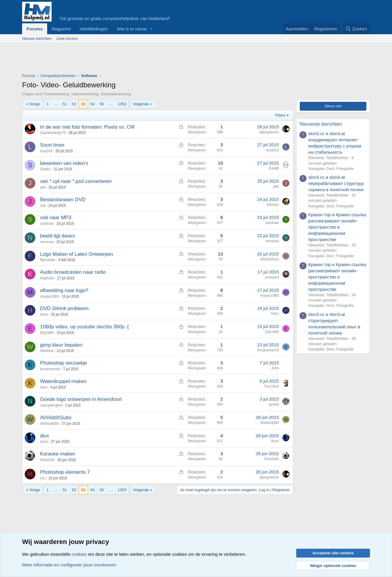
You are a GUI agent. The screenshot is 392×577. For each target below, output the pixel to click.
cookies (79, 554)
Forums (35, 29)
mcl (43, 478)
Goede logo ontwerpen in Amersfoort (81, 399)
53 (83, 104)
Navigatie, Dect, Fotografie (331, 169)
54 (93, 104)
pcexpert (272, 277)
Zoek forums (67, 38)
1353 (122, 104)
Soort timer (52, 145)
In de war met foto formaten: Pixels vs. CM (87, 127)
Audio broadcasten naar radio (73, 272)
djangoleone (269, 132)
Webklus (47, 351)
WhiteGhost (270, 259)
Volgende (141, 104)
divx (45, 436)
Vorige (35, 104)
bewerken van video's (64, 163)
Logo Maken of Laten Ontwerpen (77, 254)
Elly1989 (47, 333)
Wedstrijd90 (49, 424)
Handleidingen (94, 29)
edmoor (273, 205)
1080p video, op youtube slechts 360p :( (85, 327)
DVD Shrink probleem (64, 308)
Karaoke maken (58, 454)
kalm (44, 387)
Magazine (61, 29)
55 (102, 104)
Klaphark (47, 278)
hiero (44, 314)
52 (74, 104)
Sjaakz (45, 169)
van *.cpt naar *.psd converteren (76, 181)
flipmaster (48, 260)
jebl (43, 187)
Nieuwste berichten (321, 124)
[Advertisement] (129, 60)
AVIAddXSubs (56, 418)
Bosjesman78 (268, 350)
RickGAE (47, 460)
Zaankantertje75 (53, 133)
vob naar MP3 (56, 218)
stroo (44, 442)
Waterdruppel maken (63, 381)
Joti (43, 206)
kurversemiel (50, 369)
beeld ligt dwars (57, 236)
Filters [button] (280, 115)
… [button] (56, 104)
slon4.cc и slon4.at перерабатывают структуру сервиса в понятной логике (336, 183)
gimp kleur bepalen (61, 345)
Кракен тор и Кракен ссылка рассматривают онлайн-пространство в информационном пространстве (337, 227)
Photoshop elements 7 (65, 472)
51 (65, 104)
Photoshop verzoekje (64, 363)
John (275, 368)
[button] (151, 29)
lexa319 (46, 151)
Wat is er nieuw (132, 29)
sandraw (47, 224)
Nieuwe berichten (37, 38)
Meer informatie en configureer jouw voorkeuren (69, 565)
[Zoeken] (356, 29)
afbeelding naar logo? (64, 290)
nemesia (47, 242)
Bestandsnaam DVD (63, 200)
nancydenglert (51, 405)
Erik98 (274, 168)
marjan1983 (49, 296)
